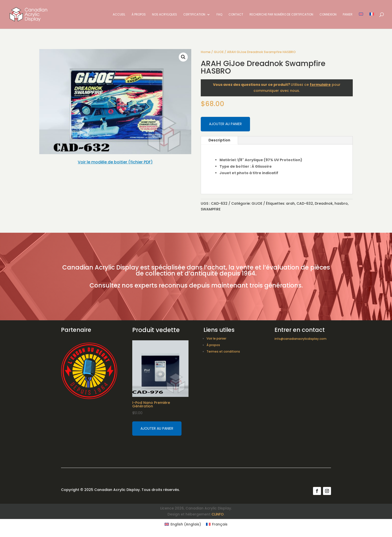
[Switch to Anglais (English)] (183, 524)
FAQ (219, 15)
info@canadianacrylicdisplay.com (300, 339)
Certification (194, 15)
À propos (139, 15)
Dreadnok (324, 203)
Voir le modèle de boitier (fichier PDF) (115, 162)
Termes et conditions (223, 351)
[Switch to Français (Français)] (217, 524)
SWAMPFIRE (211, 209)
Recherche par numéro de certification (281, 15)
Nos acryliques (164, 15)
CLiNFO (218, 514)
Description (219, 140)
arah (290, 203)
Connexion (328, 15)
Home (206, 52)
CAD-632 (305, 203)
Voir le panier (216, 338)
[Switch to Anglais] (361, 21)
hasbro (341, 203)
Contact (236, 15)
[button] (183, 57)
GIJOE (219, 52)
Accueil (119, 15)
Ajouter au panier (225, 124)
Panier (348, 15)
